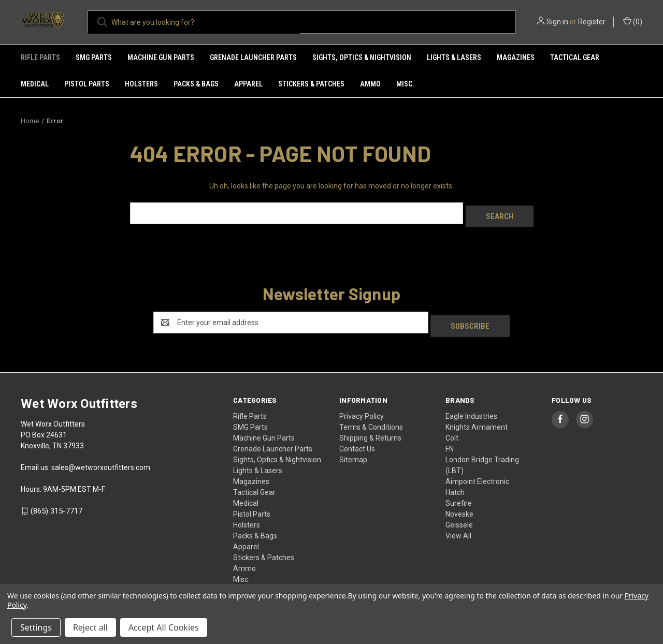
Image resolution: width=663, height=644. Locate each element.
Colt (452, 431)
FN (450, 442)
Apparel (248, 84)
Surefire (459, 496)
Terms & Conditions (371, 420)
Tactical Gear (575, 57)
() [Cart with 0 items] (633, 21)
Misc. (405, 84)
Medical (35, 84)
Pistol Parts (87, 84)
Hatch (455, 485)
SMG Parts (94, 57)
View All (458, 529)
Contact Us (357, 442)
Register (592, 22)
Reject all (90, 627)
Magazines (516, 57)
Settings (36, 627)
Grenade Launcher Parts (253, 57)
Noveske (459, 507)
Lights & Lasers (454, 57)
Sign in (557, 22)
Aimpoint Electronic (477, 474)
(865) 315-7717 (56, 504)
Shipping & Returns (370, 431)
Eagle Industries (471, 409)
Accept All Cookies (164, 627)
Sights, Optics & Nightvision (362, 57)
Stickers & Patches (311, 84)
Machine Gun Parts (161, 57)
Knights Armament (477, 420)
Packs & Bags (196, 84)
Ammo (370, 84)
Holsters (141, 84)
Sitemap (353, 452)
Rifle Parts (40, 57)
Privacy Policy (362, 409)
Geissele (459, 518)
